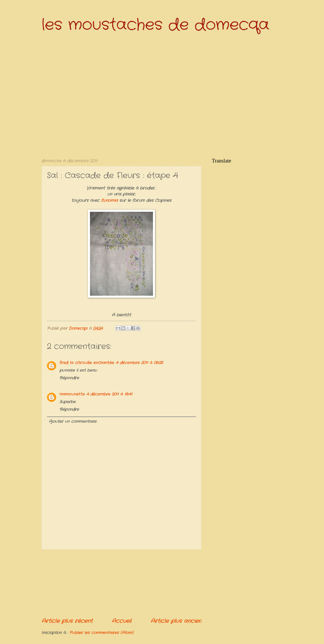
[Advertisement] (121, 583)
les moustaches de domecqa (155, 25)
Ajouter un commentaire (73, 422)
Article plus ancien (176, 621)
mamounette (72, 394)
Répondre (69, 378)
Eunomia (110, 201)
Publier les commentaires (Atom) (101, 633)
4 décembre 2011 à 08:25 (139, 363)
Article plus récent (67, 621)
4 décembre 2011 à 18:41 (109, 394)
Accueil (122, 621)
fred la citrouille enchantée (87, 363)
